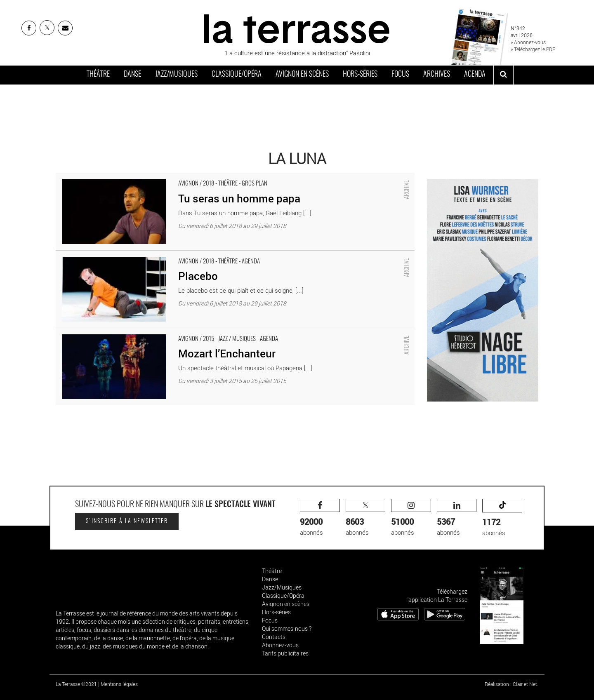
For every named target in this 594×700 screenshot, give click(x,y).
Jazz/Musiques (176, 75)
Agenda (475, 75)
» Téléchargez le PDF (533, 49)
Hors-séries (360, 75)
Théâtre (98, 75)
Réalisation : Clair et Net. (511, 684)
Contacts (274, 637)
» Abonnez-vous (528, 42)
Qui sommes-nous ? (287, 628)
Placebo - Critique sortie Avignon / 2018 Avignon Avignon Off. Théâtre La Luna (160, 255)
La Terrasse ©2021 (76, 684)
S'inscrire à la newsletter (127, 521)
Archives (437, 75)
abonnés (320, 518)
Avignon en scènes (302, 75)
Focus (400, 75)
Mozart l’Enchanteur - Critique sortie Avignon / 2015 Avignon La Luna (148, 332)
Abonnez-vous (280, 645)
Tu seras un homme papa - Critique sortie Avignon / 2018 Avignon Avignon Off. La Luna (172, 177)
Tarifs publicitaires (285, 653)
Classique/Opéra (237, 75)
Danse (132, 75)
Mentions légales (119, 684)
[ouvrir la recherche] (503, 75)
